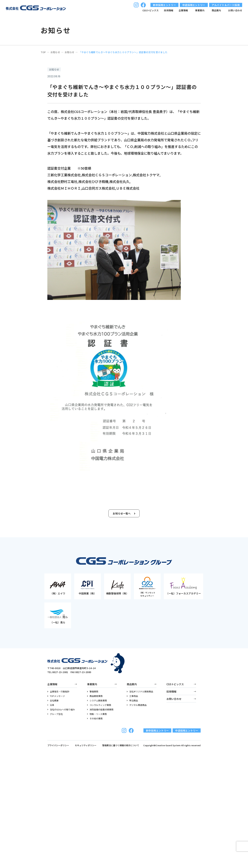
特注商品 (132, 700)
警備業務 (93, 691)
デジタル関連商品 (137, 705)
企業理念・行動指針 (58, 691)
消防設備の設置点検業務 (100, 709)
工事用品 (132, 696)
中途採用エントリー (194, 5)
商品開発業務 (95, 696)
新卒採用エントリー (164, 5)
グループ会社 (55, 714)
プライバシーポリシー (58, 745)
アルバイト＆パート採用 (226, 5)
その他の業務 (95, 718)
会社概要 (53, 700)
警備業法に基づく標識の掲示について (121, 745)
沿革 (51, 705)
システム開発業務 (97, 700)
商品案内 (132, 684)
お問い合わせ (235, 10)
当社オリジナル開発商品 (140, 691)
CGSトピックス (151, 10)
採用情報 (169, 10)
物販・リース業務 (97, 714)
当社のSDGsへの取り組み (61, 709)
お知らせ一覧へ (124, 513)
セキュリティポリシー (86, 745)
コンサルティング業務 (99, 705)
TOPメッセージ (56, 696)
